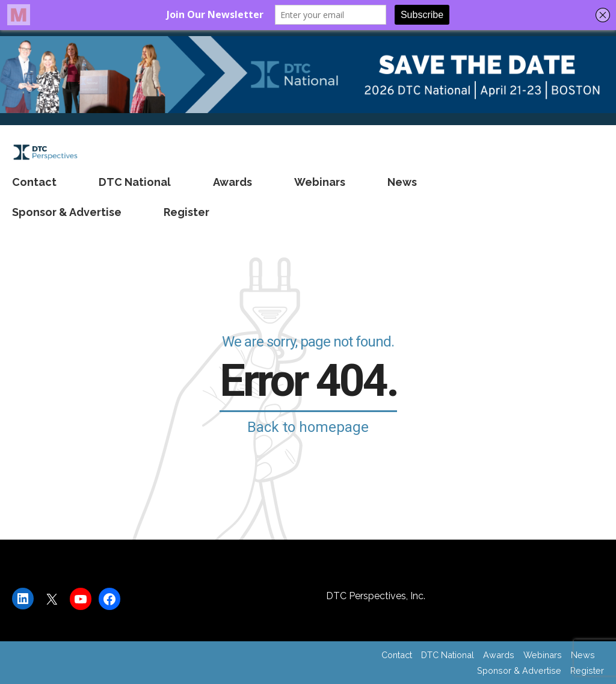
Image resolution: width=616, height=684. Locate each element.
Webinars (320, 182)
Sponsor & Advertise (67, 212)
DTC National (135, 182)
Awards (233, 182)
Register (186, 212)
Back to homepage (308, 427)
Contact (34, 182)
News (402, 182)
